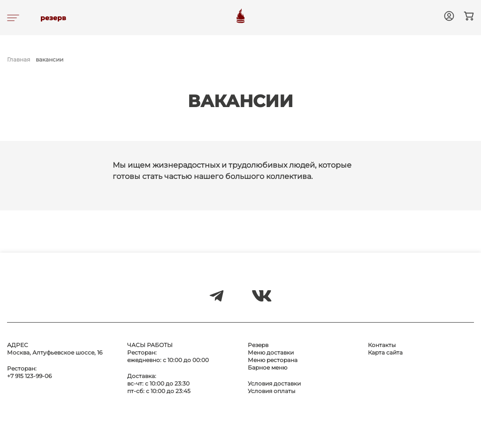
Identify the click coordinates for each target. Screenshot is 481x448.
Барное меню (267, 367)
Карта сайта (385, 352)
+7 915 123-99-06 (29, 376)
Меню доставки (271, 352)
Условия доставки (274, 383)
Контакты (382, 345)
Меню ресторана (273, 360)
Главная (19, 59)
